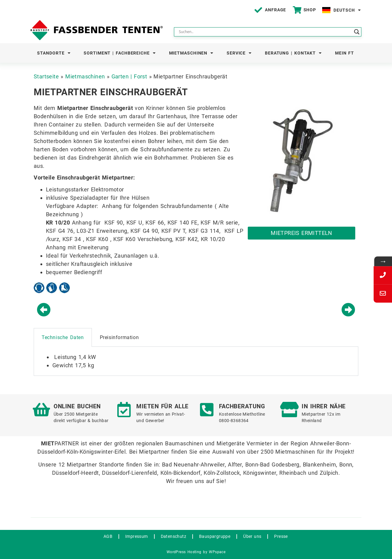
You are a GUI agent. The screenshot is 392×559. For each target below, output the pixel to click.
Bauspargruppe (215, 536)
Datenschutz (173, 536)
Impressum (137, 536)
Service (239, 53)
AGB (108, 536)
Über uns (252, 536)
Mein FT (345, 53)
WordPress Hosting (184, 552)
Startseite (46, 76)
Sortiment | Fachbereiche (120, 53)
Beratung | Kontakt (293, 53)
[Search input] (265, 32)
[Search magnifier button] (357, 32)
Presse (281, 536)
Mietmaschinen (191, 53)
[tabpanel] (196, 361)
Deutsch (347, 10)
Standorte (54, 53)
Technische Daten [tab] (63, 337)
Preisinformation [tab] (119, 337)
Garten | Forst (129, 76)
